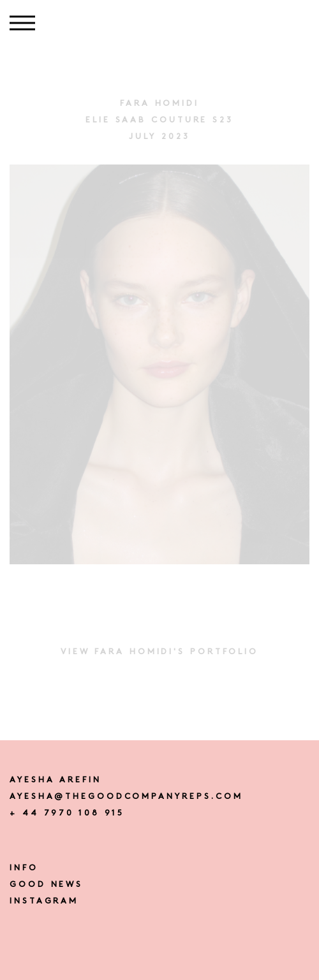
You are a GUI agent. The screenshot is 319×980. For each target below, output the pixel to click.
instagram (44, 901)
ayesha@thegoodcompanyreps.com (126, 797)
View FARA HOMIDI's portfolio (159, 652)
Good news (46, 885)
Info (24, 868)
